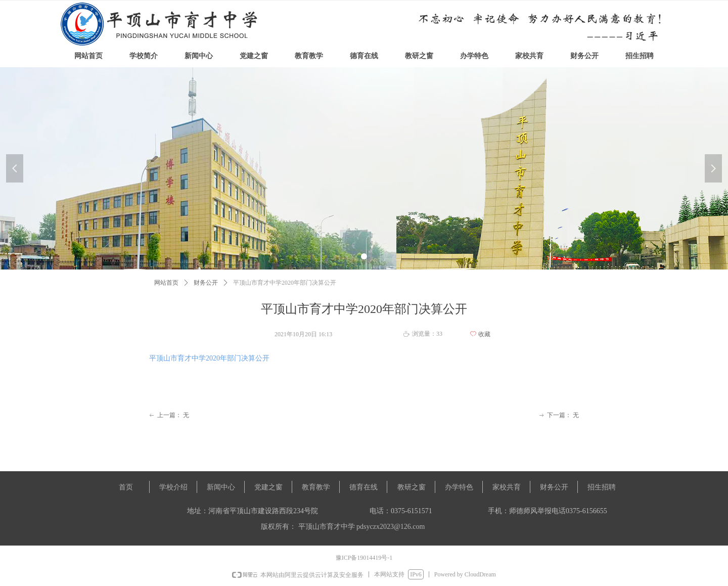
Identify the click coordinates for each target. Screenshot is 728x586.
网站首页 (166, 283)
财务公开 (206, 283)
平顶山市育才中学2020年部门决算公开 (209, 358)
